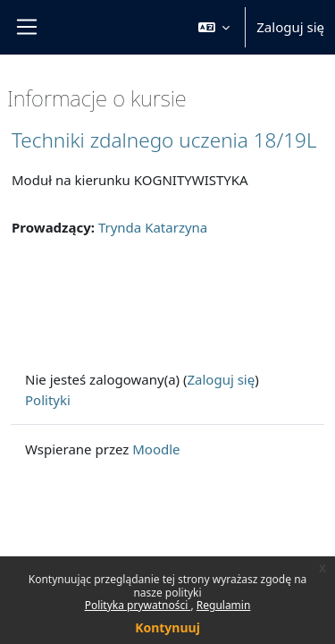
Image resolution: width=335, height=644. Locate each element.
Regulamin (224, 605)
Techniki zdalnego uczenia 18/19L (164, 140)
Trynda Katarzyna (153, 227)
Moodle (156, 449)
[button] (214, 27)
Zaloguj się (290, 27)
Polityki (48, 400)
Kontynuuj (167, 627)
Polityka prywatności (138, 605)
